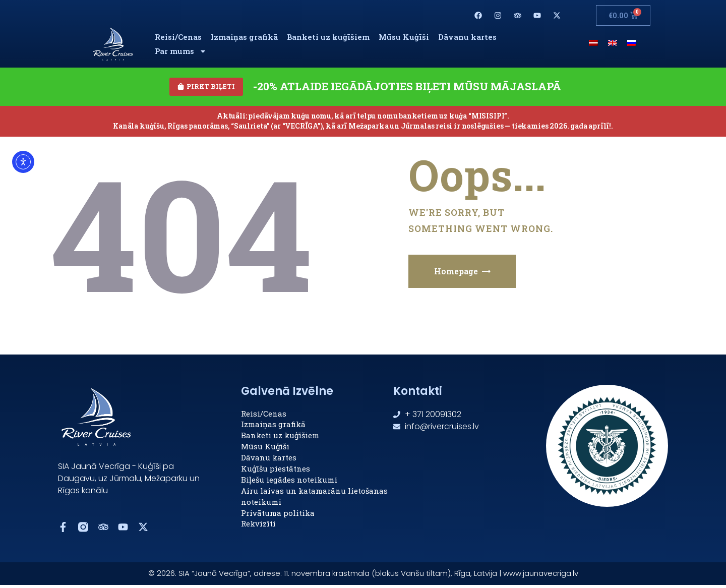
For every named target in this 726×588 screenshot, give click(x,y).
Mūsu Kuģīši (404, 37)
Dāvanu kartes (467, 37)
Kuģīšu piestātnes (276, 470)
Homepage (456, 273)
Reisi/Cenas (178, 37)
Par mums (181, 51)
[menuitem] (593, 42)
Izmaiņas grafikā (244, 37)
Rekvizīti (258, 525)
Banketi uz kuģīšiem (328, 37)
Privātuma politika (278, 514)
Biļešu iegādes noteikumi (289, 481)
